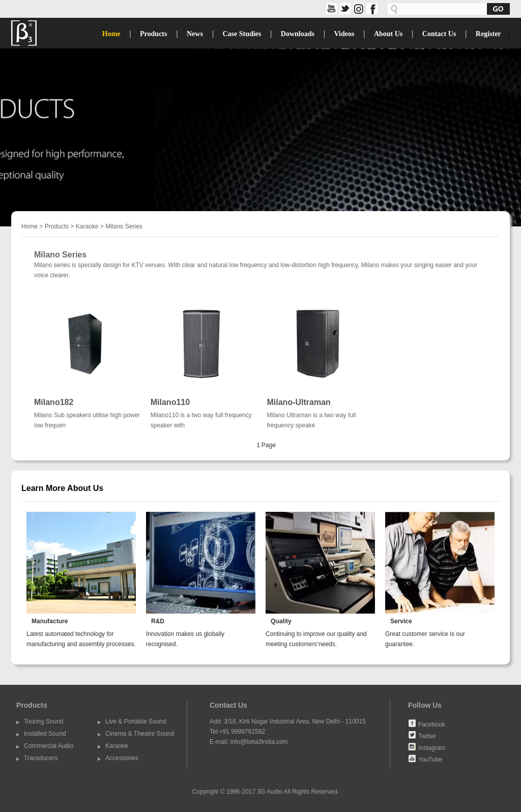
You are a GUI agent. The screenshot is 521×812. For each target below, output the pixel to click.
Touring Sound (44, 721)
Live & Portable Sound (136, 721)
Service (401, 621)
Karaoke (87, 226)
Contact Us (439, 34)
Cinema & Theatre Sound (140, 734)
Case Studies (242, 34)
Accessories (122, 758)
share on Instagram (357, 9)
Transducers (41, 758)
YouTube (430, 759)
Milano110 (170, 402)
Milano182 (54, 402)
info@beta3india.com (259, 742)
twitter (344, 9)
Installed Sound (45, 734)
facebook (371, 9)
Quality (281, 621)
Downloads (298, 34)
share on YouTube (331, 9)
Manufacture (50, 621)
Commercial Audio (49, 746)
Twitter (427, 736)
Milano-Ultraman (299, 402)
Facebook (432, 724)
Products (153, 34)
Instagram (432, 747)
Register (488, 34)
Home (111, 34)
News (195, 34)
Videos (344, 34)
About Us (388, 34)
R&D (158, 621)
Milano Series (124, 226)
